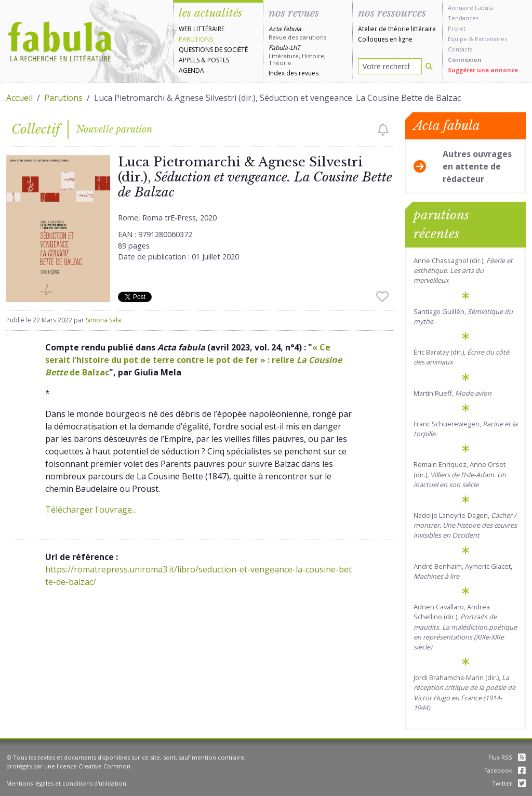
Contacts (460, 49)
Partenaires (491, 39)
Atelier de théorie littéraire (397, 29)
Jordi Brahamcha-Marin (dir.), (464, 693)
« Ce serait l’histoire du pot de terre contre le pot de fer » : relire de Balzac (194, 360)
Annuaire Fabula (470, 8)
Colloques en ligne (385, 39)
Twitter (509, 783)
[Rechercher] (429, 66)
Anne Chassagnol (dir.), (463, 270)
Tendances (463, 18)
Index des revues (294, 73)
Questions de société (213, 50)
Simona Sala (103, 320)
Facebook (505, 770)
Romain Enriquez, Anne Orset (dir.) (460, 474)
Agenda (191, 70)
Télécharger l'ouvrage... (91, 510)
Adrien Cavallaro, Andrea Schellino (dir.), (465, 627)
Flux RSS (507, 757)
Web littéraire (202, 29)
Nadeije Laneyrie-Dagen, (465, 525)
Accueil (19, 98)
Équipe (457, 39)
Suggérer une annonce (483, 70)
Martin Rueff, (453, 393)
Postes (218, 60)
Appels (189, 60)
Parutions (196, 39)
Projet (457, 28)
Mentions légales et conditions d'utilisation (66, 783)
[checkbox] (383, 129)
